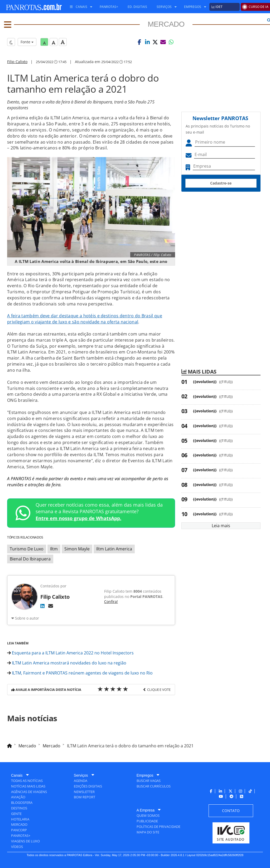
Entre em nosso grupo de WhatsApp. (78, 518)
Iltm (54, 549)
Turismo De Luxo (27, 549)
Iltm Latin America (114, 549)
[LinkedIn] (42, 606)
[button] (139, 42)
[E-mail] (51, 606)
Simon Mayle (77, 549)
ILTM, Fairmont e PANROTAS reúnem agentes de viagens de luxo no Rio (80, 673)
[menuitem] (79, 7)
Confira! (111, 602)
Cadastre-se (221, 183)
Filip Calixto (17, 62)
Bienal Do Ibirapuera (30, 559)
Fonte (27, 42)
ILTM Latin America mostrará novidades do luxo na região (67, 663)
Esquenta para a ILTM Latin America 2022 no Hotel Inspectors (70, 653)
